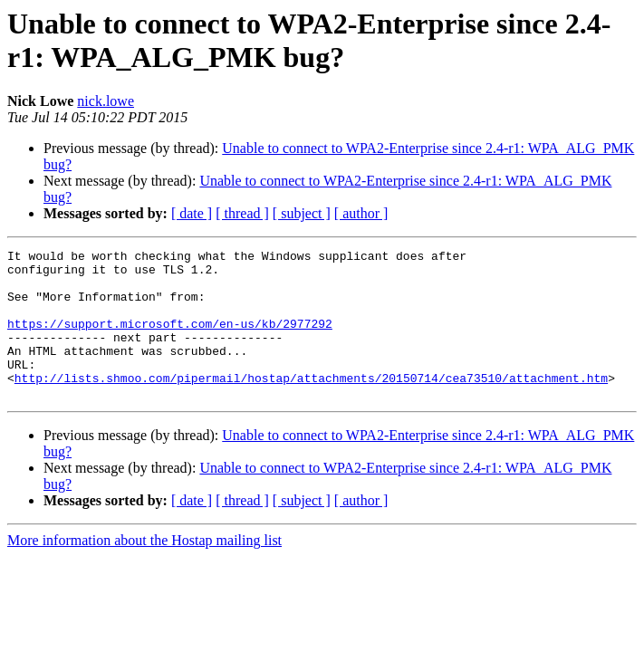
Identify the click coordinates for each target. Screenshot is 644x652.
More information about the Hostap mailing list (144, 570)
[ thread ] (242, 213)
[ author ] (361, 213)
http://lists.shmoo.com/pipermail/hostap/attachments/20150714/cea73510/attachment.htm (311, 405)
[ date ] (192, 213)
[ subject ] (302, 213)
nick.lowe (106, 101)
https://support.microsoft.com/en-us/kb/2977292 (170, 340)
